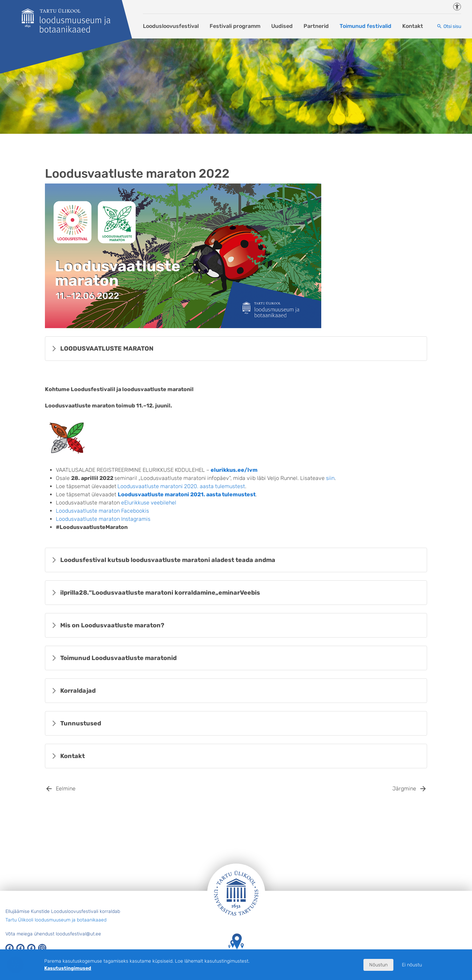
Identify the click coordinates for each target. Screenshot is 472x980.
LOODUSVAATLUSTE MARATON (107, 349)
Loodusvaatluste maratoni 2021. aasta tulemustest (187, 494)
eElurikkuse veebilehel (149, 503)
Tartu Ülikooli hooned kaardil (236, 948)
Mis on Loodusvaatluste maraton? (112, 625)
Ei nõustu (412, 965)
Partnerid (316, 26)
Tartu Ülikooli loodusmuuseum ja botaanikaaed (56, 920)
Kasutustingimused (68, 968)
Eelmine (66, 789)
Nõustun (378, 965)
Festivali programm (235, 26)
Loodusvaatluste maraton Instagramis (103, 519)
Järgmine (404, 789)
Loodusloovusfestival (171, 26)
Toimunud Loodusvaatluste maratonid (118, 658)
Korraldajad (78, 691)
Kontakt (413, 26)
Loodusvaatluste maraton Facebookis (102, 511)
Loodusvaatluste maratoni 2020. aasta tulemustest (181, 486)
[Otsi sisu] (449, 26)
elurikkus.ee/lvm (234, 470)
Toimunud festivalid (365, 26)
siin (330, 478)
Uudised (282, 26)
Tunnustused (81, 723)
